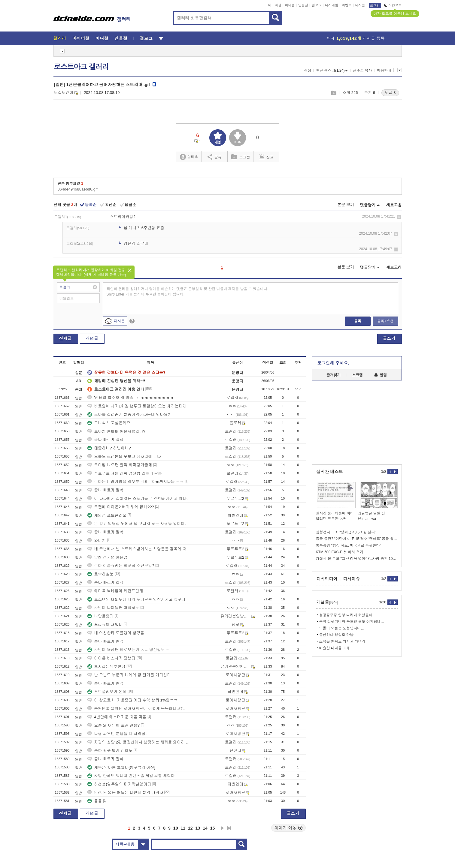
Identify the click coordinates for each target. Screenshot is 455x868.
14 (205, 828)
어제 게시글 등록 (356, 38)
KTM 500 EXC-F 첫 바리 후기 (340, 552)
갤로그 (317, 5)
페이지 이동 (289, 828)
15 (213, 828)
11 (183, 828)
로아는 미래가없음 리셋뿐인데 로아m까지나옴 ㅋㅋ (135, 482)
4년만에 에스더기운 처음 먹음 (117, 717)
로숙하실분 (100, 574)
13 (198, 828)
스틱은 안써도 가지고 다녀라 (342, 641)
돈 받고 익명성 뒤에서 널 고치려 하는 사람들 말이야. (137, 524)
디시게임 (332, 5)
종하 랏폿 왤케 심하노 (110, 751)
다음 (222, 828)
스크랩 (334, 93)
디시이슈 (352, 579)
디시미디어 (327, 579)
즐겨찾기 (334, 375)
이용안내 (384, 71)
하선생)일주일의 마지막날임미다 (119, 784)
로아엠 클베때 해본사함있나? (116, 431)
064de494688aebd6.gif (78, 189)
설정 (308, 71)
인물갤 (303, 5)
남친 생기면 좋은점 (107, 557)
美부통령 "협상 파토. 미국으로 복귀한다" (349, 545)
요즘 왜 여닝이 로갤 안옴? (114, 725)
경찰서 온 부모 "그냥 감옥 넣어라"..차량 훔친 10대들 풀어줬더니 (357, 559)
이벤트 (347, 5)
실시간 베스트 (330, 472)
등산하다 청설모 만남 (337, 635)
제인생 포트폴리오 (107, 515)
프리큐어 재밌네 (105, 625)
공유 (215, 157)
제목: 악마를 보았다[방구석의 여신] (121, 767)
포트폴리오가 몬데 (107, 692)
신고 (266, 157)
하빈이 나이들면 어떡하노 (113, 608)
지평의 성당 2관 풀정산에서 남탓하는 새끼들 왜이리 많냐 (139, 742)
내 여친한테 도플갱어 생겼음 (116, 633)
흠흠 (95, 801)
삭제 (399, 217)
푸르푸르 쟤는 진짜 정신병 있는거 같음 (125, 473)
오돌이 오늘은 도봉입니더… (342, 628)
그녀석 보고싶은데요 (109, 423)
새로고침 (394, 205)
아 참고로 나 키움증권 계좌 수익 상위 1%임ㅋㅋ (132, 700)
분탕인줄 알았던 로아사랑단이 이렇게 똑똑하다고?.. (136, 709)
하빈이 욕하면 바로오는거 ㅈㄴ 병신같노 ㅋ (129, 650)
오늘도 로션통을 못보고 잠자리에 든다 (124, 457)
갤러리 (60, 38)
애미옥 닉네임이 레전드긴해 (115, 591)
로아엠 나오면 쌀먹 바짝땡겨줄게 (120, 465)
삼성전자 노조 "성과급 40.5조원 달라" (346, 532)
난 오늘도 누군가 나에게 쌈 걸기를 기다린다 (129, 675)
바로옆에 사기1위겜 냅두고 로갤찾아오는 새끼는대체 (137, 406)
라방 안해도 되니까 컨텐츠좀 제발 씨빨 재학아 (131, 776)
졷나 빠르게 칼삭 (105, 440)
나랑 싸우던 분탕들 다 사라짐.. (117, 734)
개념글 (92, 338)
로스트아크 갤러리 (81, 67)
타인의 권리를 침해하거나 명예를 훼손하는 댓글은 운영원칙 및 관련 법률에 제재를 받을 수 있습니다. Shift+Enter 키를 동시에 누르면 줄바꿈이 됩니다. (188, 292)
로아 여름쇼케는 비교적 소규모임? (121, 566)
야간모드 (393, 5)
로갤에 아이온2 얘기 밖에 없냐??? (121, 507)
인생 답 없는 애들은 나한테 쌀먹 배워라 (125, 793)
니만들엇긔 (100, 616)
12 (190, 828)
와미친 (97, 541)
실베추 (189, 157)
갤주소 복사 (362, 71)
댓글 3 (390, 93)
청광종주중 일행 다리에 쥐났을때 (346, 615)
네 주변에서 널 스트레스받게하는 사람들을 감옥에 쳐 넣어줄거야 (139, 549)
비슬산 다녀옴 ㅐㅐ (335, 648)
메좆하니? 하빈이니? (109, 448)
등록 (358, 321)
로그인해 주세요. (333, 363)
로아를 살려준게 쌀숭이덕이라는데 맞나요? (129, 414)
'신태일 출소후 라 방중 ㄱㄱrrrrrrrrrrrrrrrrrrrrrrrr (130, 398)
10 (176, 828)
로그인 (375, 5)
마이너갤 (275, 5)
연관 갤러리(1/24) (332, 71)
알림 (380, 375)
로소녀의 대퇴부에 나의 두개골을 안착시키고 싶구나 (136, 599)
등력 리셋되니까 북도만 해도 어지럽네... (352, 622)
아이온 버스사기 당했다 (111, 658)
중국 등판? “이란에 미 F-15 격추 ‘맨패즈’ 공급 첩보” (357, 539)
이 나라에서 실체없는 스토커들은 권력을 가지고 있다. (137, 499)
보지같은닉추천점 (106, 667)
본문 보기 (346, 205)
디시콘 (360, 5)
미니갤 (290, 5)
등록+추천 (385, 321)
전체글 (65, 338)
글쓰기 (389, 338)
